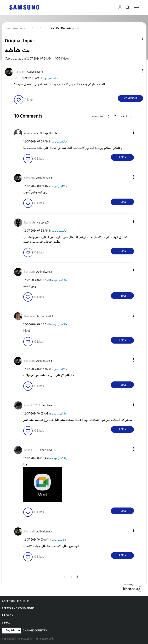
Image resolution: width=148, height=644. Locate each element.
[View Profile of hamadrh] (20, 72)
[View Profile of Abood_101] (31, 406)
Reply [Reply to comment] (122, 157)
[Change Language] (11, 631)
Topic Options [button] (136, 38)
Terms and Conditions (18, 608)
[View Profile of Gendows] (30, 316)
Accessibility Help (15, 601)
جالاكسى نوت (50, 78)
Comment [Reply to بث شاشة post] (131, 99)
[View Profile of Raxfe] (27, 223)
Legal (6, 623)
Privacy (8, 615)
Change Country (35, 631)
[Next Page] (126, 116)
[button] (136, 71)
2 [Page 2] (115, 116)
